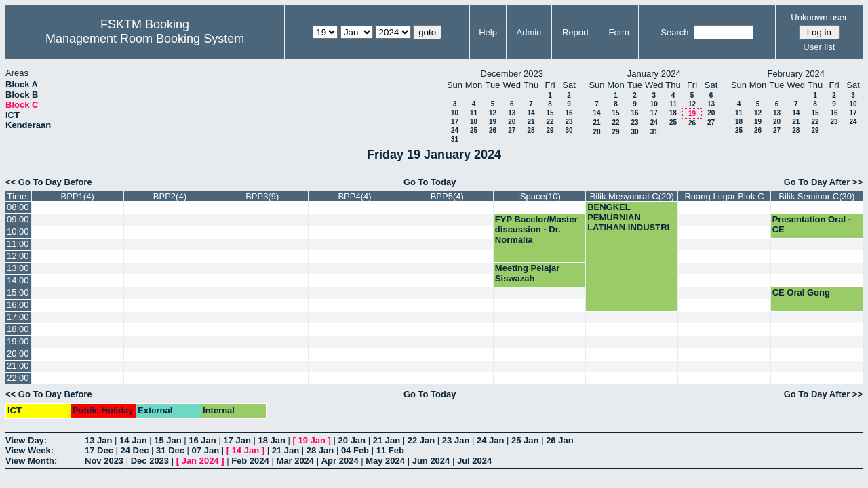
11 (474, 113)
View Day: (26, 440)
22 (550, 122)
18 (474, 122)
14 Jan (133, 440)
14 (531, 113)
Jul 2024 (474, 461)
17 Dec (99, 450)
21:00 (18, 366)
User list (819, 47)
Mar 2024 (295, 461)
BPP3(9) (262, 196)
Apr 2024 (340, 461)
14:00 (18, 280)
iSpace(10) (539, 196)
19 (493, 122)
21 (531, 122)
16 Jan (202, 440)
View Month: (31, 461)
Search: (676, 32)
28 (531, 130)
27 (512, 130)
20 (512, 122)
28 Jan (320, 450)
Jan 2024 (200, 461)
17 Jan (237, 440)
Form (619, 32)
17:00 (18, 317)
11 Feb (390, 450)
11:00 (18, 244)
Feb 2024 (250, 461)
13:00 (18, 268)
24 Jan (490, 440)
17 (455, 122)
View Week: (29, 450)
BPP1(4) (78, 196)
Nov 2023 (104, 461)
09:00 (18, 219)
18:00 (18, 329)
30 (569, 130)
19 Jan (312, 440)
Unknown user (819, 17)
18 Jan (271, 440)
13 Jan (98, 440)
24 (455, 130)
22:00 (18, 378)
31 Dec (170, 450)
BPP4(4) (354, 196)
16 (569, 113)
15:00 (18, 292)
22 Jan (421, 440)
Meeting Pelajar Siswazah (527, 273)
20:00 (18, 353)
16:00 (18, 305)
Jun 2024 (431, 461)
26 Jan (559, 440)
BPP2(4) (170, 196)
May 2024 (385, 461)
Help (488, 32)
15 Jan (167, 440)
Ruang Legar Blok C (724, 196)
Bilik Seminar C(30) (816, 196)
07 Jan (205, 450)
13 (512, 113)
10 (455, 113)
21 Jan (387, 440)
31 (455, 139)
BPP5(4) (447, 196)
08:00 (18, 207)
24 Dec (135, 450)
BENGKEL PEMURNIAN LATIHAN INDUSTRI (628, 217)
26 (493, 130)
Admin (529, 32)
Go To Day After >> (823, 182)
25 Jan (525, 440)
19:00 (18, 341)
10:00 (18, 231)
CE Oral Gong (801, 292)
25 (474, 130)
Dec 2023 (150, 461)
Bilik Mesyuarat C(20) (632, 196)
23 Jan (456, 440)
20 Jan (352, 440)
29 (550, 130)
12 (493, 113)
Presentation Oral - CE (812, 224)
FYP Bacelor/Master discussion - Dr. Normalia (536, 229)
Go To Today (430, 182)
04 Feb (355, 450)
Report (575, 32)
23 (569, 122)
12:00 (18, 256)
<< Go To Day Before (49, 182)
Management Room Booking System (145, 39)
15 (550, 113)
